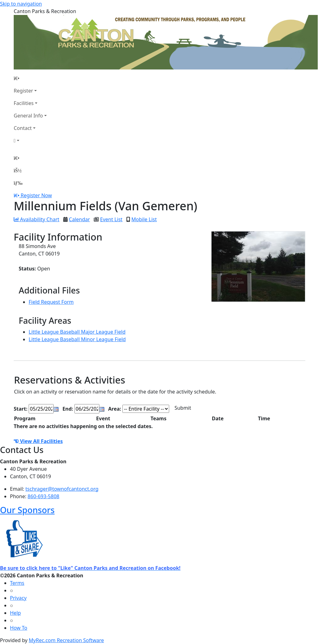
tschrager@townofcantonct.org (62, 489)
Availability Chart (36, 219)
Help (15, 613)
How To (19, 628)
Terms (17, 583)
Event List (111, 219)
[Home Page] (30, 78)
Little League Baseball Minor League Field (77, 339)
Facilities (24, 103)
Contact (23, 128)
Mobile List (144, 219)
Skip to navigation (21, 4)
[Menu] (18, 183)
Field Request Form (51, 302)
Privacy (18, 598)
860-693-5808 (44, 496)
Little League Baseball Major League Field (77, 332)
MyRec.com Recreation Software (66, 640)
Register (23, 91)
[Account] (30, 141)
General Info (28, 116)
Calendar (79, 219)
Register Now (36, 195)
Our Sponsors (27, 510)
